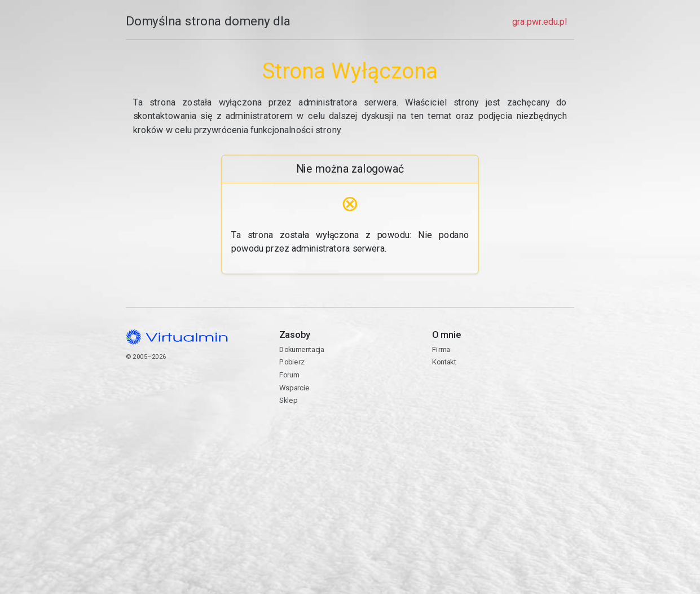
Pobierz (292, 362)
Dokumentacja (301, 349)
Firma (441, 349)
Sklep (288, 400)
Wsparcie (294, 388)
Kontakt (503, 399)
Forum (289, 375)
